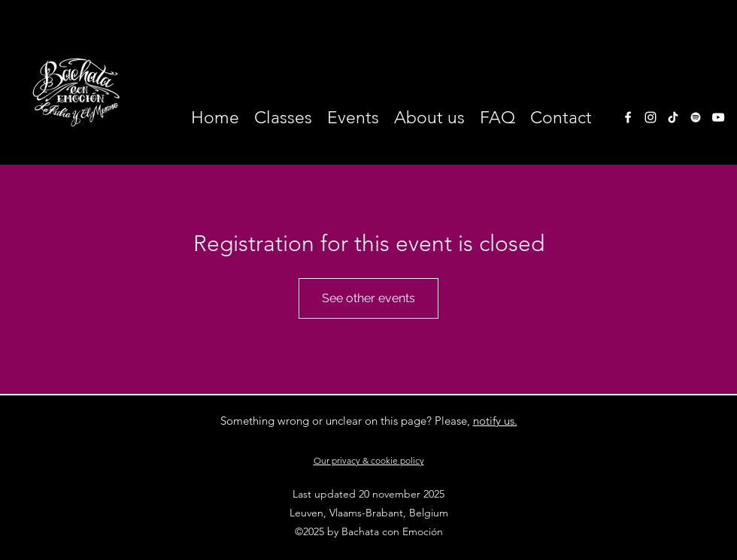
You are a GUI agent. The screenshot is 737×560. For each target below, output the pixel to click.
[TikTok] (673, 117)
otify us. (498, 421)
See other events (368, 298)
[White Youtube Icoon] (718, 117)
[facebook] (628, 117)
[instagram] (651, 117)
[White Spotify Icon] (696, 117)
